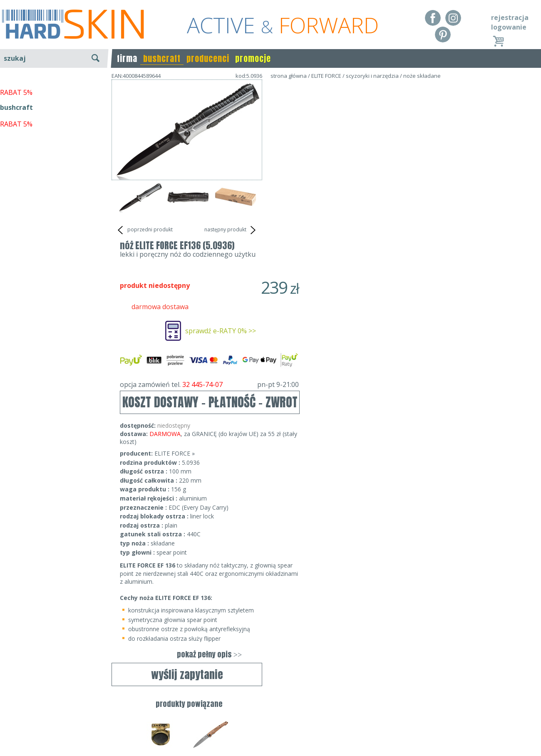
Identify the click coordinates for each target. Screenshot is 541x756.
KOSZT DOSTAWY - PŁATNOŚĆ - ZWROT (361, 242)
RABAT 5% (16, 191)
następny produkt (231, 230)
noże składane (422, 76)
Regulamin (17, 708)
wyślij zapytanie (187, 252)
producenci (208, 58)
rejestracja (510, 17)
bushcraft (162, 58)
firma (127, 58)
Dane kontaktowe (268, 708)
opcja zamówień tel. (360, 224)
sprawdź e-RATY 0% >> (371, 170)
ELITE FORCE (326, 76)
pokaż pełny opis (360, 494)
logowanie (509, 27)
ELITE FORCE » (325, 293)
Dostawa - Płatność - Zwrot (42, 720)
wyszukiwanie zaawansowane (54, 89)
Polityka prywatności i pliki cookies (54, 732)
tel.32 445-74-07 (268, 720)
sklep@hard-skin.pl (268, 732)
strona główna (289, 76)
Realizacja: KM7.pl (514, 708)
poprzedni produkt (144, 230)
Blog (7, 744)
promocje (253, 58)
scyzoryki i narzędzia (372, 76)
